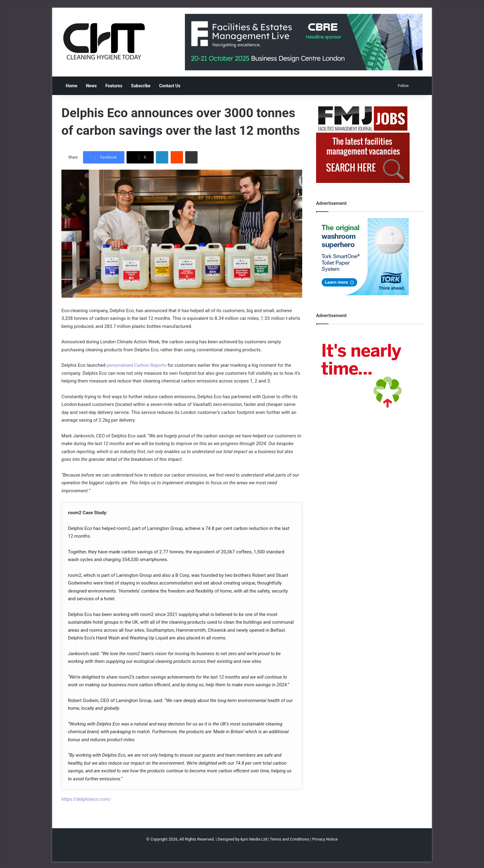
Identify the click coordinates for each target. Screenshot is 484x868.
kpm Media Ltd (254, 839)
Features (114, 86)
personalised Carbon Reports (136, 365)
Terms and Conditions (290, 839)
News (91, 86)
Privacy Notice (325, 839)
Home (71, 86)
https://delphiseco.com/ (86, 799)
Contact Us (170, 86)
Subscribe (141, 86)
